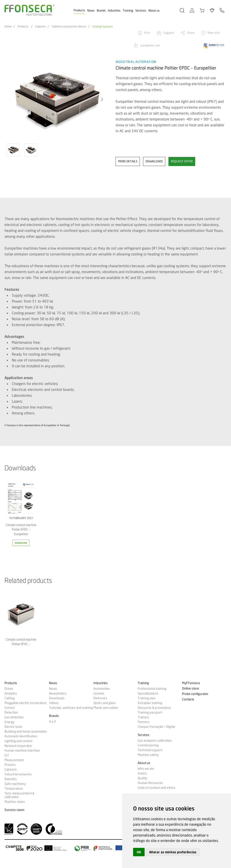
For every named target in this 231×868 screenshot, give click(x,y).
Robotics (11, 779)
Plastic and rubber (106, 708)
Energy (10, 722)
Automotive (102, 689)
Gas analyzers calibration (155, 741)
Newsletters (58, 693)
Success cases (15, 810)
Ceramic (99, 693)
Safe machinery (15, 784)
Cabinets (40, 26)
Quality (142, 778)
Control (10, 708)
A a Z (52, 721)
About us (154, 10)
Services (141, 10)
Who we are (146, 769)
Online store (191, 689)
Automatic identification (21, 736)
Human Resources (150, 783)
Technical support (150, 750)
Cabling (10, 698)
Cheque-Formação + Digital (156, 727)
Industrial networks (18, 774)
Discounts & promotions (154, 708)
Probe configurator (195, 694)
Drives (9, 689)
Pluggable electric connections (26, 703)
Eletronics (100, 698)
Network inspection (18, 746)
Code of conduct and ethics (156, 788)
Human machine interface (22, 750)
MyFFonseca (191, 683)
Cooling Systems (103, 26)
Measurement (14, 760)
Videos (54, 703)
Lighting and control (18, 741)
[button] (102, 99)
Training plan (147, 698)
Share (191, 33)
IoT (7, 755)
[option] (57, 100)
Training (128, 10)
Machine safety (148, 755)
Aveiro (142, 773)
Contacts (188, 699)
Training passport (150, 712)
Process (10, 765)
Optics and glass (105, 703)
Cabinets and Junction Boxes (69, 26)
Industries (114, 10)
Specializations (148, 693)
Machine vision (15, 802)
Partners (144, 722)
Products (79, 10)
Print (147, 33)
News (91, 10)
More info (214, 33)
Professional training (152, 689)
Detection (11, 712)
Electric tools (13, 727)
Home (8, 26)
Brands (101, 10)
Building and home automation (26, 731)
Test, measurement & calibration (19, 795)
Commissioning (148, 745)
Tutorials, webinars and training (71, 708)
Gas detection (14, 717)
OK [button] (139, 852)
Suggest (169, 33)
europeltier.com (150, 45)
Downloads (57, 698)
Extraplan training (150, 703)
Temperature (14, 789)
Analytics (11, 693)
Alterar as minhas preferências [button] (173, 852)
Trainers (143, 717)
